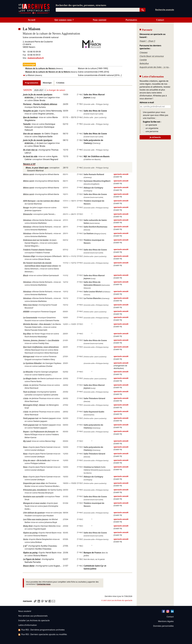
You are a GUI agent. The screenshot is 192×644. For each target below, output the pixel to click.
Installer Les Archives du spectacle (34, 620)
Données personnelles (163, 626)
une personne (151, 131)
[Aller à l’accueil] (34, 13)
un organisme (151, 128)
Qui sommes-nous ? (64, 20)
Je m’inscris (155, 137)
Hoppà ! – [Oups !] (147, 41)
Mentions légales (166, 621)
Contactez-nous (44, 584)
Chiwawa (144, 52)
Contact (160, 20)
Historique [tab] (47, 83)
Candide (143, 60)
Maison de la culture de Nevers (40, 68)
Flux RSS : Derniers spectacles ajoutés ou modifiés (43, 634)
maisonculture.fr (36, 58)
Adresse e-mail (147, 103)
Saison (28, 90)
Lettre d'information (28, 625)
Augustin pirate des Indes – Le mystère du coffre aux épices (155, 67)
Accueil (32, 20)
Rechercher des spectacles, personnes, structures (81, 5)
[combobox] (98, 10)
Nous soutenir (100, 20)
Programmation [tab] (32, 83)
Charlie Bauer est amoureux (152, 56)
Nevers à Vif (29, 164)
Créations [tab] (60, 83)
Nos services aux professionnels (33, 616)
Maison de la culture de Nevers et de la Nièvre (48, 72)
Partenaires (131, 20)
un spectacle (150, 125)
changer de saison (57, 90)
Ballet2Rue (144, 63)
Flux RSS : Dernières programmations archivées (42, 630)
